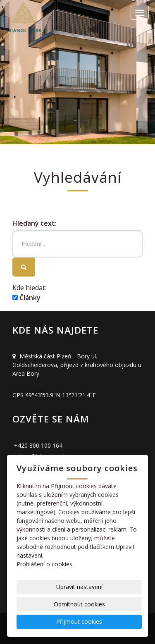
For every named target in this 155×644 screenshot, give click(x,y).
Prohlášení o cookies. (45, 564)
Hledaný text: (35, 223)
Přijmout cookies (79, 621)
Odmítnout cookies (79, 604)
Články (26, 298)
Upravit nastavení (79, 587)
